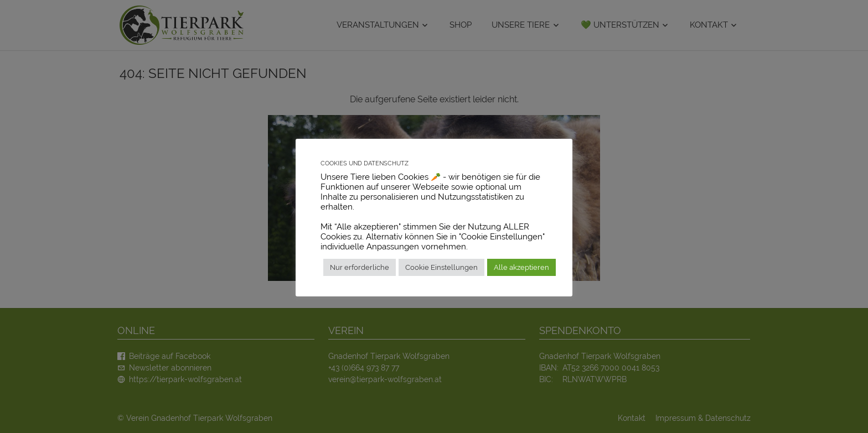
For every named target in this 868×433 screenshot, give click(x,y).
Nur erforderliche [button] (360, 267)
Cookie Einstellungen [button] (441, 267)
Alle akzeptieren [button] (521, 267)
